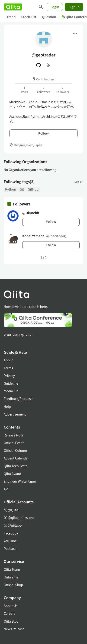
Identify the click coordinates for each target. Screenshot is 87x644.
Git (22, 189)
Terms (8, 368)
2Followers (63, 90)
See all (79, 182)
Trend (11, 17)
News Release (14, 629)
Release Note (13, 435)
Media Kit (11, 391)
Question (49, 17)
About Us (11, 606)
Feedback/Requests (19, 399)
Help (7, 406)
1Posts (24, 90)
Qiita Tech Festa (16, 466)
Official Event (14, 443)
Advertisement (15, 414)
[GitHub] (39, 65)
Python (11, 189)
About (8, 360)
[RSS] (49, 65)
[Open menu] (75, 34)
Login (55, 7)
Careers (9, 613)
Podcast (10, 548)
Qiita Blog (11, 621)
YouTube (10, 541)
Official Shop (13, 585)
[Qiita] (13, 7)
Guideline (11, 383)
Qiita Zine (11, 577)
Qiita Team (12, 569)
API (6, 489)
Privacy (9, 376)
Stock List (29, 17)
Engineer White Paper (20, 481)
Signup (74, 7)
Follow (43, 133)
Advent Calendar (16, 458)
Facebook (11, 533)
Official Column (15, 450)
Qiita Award (12, 474)
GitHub (33, 189)
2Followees (43, 90)
